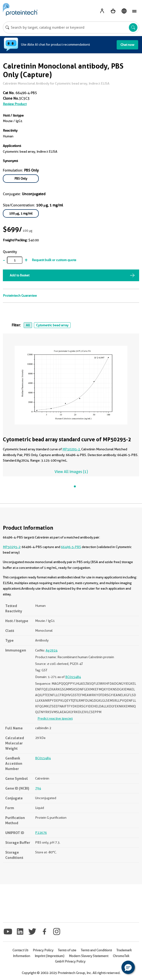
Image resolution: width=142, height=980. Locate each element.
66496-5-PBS (71, 547)
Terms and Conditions (96, 950)
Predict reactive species (55, 718)
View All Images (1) (71, 472)
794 (38, 788)
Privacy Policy (43, 950)
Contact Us (20, 950)
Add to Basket (20, 275)
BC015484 (73, 677)
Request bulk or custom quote (54, 260)
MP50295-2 (71, 449)
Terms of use (67, 950)
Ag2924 (52, 650)
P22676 (41, 833)
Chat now (127, 45)
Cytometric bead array (52, 325)
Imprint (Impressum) (49, 956)
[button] (128, 967)
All (28, 325)
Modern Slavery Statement (89, 956)
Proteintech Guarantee (20, 296)
